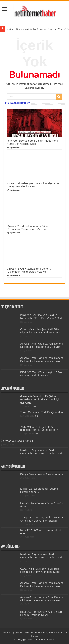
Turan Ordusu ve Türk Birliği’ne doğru (43, 412)
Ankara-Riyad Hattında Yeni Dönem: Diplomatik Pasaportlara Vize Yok (29, 227)
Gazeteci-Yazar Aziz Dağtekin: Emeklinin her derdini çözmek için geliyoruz (40, 399)
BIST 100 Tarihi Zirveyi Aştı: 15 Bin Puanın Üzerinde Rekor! (41, 374)
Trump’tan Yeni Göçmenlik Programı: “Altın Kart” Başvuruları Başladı (42, 519)
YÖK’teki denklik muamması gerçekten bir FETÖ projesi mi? (39, 428)
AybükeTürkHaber (24, 632)
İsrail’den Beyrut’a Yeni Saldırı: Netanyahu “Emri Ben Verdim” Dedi (33, 142)
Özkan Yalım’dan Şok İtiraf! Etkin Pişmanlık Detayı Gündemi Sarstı (33, 185)
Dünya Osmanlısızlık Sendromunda (42, 474)
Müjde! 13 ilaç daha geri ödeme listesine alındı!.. (39, 490)
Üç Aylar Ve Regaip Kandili (17, 441)
